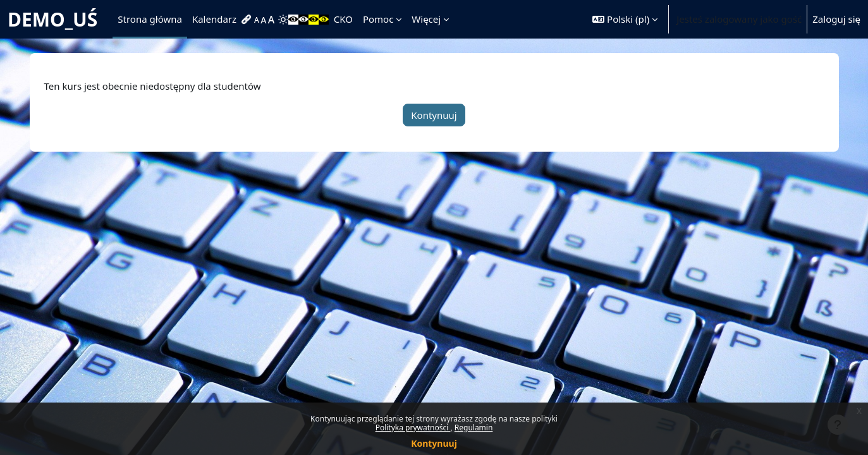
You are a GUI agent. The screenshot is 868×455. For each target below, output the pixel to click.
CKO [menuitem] (343, 19)
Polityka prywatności (413, 428)
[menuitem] (248, 20)
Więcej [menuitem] (426, 19)
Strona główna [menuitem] (150, 19)
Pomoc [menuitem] (378, 19)
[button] (625, 19)
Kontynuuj (434, 443)
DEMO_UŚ (52, 19)
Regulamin (474, 428)
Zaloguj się (836, 19)
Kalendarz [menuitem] (214, 19)
